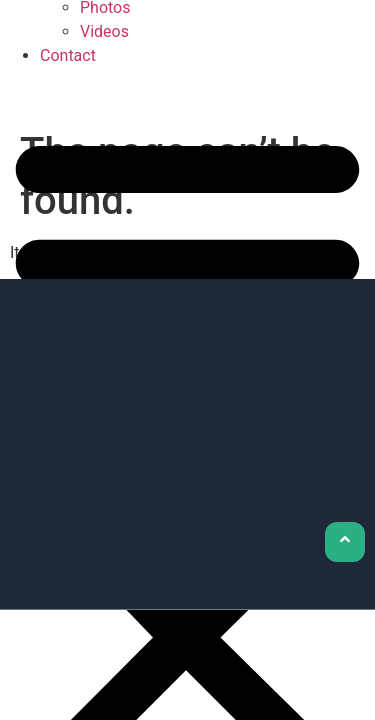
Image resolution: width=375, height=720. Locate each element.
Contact (68, 55)
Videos (104, 31)
